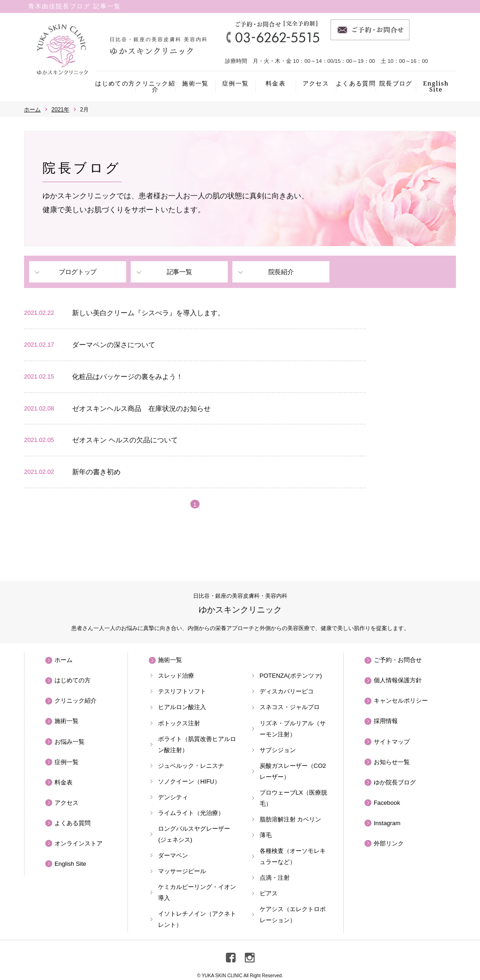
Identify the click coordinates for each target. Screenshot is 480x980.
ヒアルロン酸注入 (182, 707)
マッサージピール (182, 871)
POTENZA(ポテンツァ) (291, 676)
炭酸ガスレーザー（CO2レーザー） (293, 771)
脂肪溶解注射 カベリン (291, 819)
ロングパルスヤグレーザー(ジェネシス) (194, 834)
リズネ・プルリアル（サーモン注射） (293, 729)
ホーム (64, 660)
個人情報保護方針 (398, 680)
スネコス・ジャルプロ (290, 707)
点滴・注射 (275, 878)
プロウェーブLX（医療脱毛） (293, 798)
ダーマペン (173, 855)
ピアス (269, 893)
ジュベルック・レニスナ (191, 766)
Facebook (387, 803)
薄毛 (266, 835)
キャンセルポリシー (401, 701)
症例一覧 (235, 83)
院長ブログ (396, 83)
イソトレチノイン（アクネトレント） (197, 919)
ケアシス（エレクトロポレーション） (293, 915)
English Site (436, 86)
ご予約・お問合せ (398, 660)
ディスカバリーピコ (287, 691)
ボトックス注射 (179, 723)
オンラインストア (79, 843)
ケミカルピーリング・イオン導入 (197, 892)
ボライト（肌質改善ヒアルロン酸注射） (197, 744)
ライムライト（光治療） (191, 813)
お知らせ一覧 (392, 762)
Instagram (387, 823)
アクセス (316, 83)
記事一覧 (179, 272)
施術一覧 (195, 83)
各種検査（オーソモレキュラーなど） (293, 856)
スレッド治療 (176, 676)
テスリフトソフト (182, 691)
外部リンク (389, 843)
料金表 (276, 83)
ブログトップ (77, 272)
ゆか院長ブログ (395, 782)
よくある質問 (356, 83)
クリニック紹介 (155, 86)
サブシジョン (278, 750)
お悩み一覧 (70, 742)
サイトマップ (392, 742)
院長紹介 (281, 272)
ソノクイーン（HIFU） (189, 781)
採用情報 (386, 721)
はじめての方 (115, 83)
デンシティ (173, 797)
